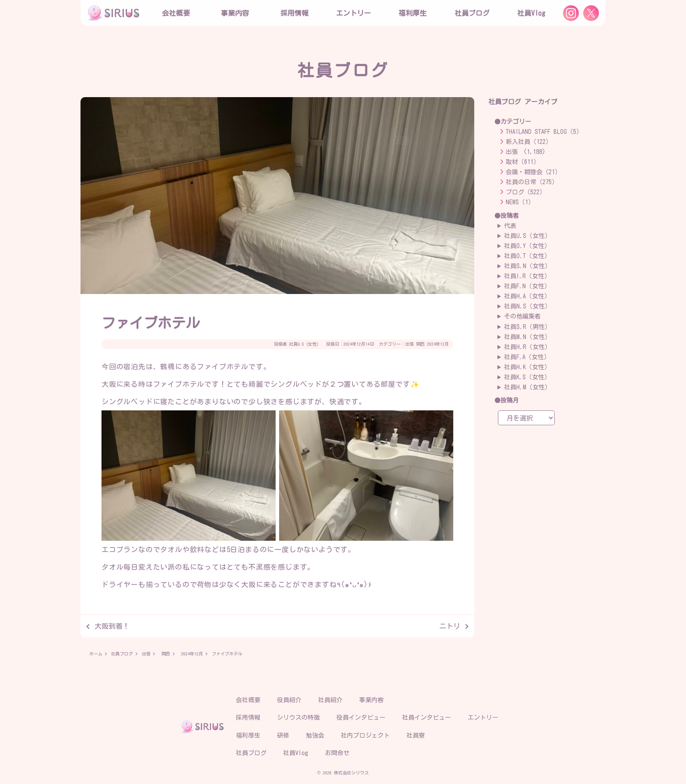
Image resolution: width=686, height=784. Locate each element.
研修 (283, 735)
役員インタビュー (361, 717)
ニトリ (450, 626)
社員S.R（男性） (527, 327)
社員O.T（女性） (527, 256)
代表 (510, 226)
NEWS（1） (520, 202)
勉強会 (315, 735)
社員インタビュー (427, 717)
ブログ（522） (526, 192)
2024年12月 (438, 344)
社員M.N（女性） (527, 337)
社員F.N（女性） (527, 286)
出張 (409, 344)
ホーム (96, 654)
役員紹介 (289, 700)
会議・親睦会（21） (533, 172)
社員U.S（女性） (305, 344)
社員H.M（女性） (527, 387)
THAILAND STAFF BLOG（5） (544, 132)
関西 (420, 344)
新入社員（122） (529, 142)
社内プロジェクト (365, 735)
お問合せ (337, 753)
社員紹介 (330, 700)
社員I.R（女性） (527, 276)
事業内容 (235, 13)
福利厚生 (248, 735)
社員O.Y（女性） (527, 246)
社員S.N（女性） (527, 266)
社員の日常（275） (532, 182)
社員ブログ (472, 13)
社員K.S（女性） (527, 377)
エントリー (353, 13)
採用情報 (248, 717)
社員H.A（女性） (527, 296)
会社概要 (248, 700)
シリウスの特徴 (298, 717)
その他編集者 (522, 316)
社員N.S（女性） (527, 306)
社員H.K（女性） (527, 367)
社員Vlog (531, 13)
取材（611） (523, 162)
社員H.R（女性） (527, 347)
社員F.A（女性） (527, 357)
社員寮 (416, 735)
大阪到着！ (112, 626)
